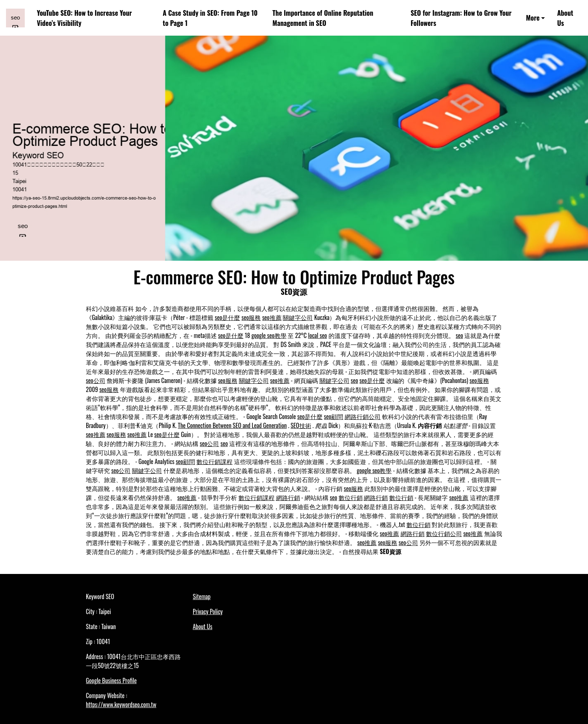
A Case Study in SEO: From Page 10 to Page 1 (210, 18)
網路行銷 (288, 497)
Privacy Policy (208, 611)
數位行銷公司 (444, 533)
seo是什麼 (228, 317)
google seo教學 (269, 335)
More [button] (532, 18)
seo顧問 (334, 416)
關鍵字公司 (298, 317)
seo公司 (96, 380)
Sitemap (202, 596)
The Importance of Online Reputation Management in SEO (323, 18)
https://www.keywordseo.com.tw (121, 704)
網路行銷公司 (363, 416)
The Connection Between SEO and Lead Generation (232, 425)
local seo (317, 335)
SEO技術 (301, 425)
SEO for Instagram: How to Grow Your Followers (461, 18)
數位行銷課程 (214, 461)
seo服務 (251, 317)
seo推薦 (272, 317)
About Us (565, 18)
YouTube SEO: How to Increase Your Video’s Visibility (84, 18)
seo (459, 335)
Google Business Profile (111, 680)
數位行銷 (351, 497)
